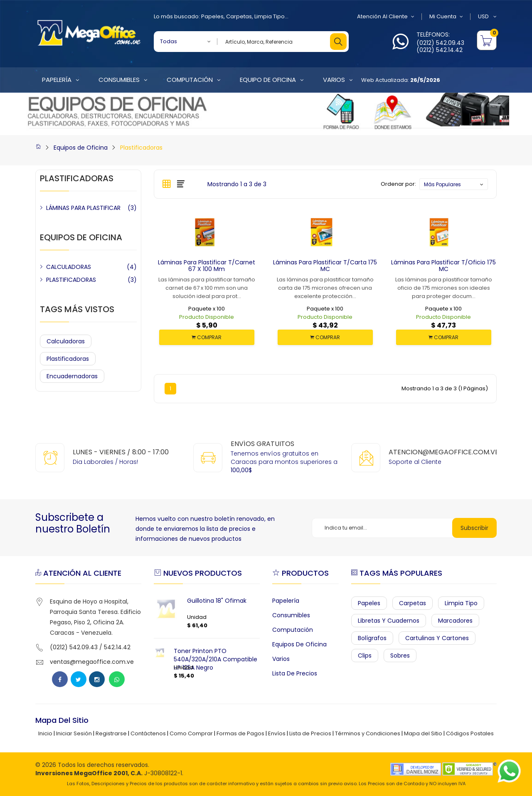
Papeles (212, 16)
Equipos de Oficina (81, 148)
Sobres (400, 656)
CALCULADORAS (69, 267)
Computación (293, 630)
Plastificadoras (141, 148)
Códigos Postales (470, 733)
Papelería (286, 601)
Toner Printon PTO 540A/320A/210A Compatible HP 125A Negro (216, 659)
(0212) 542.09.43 (440, 43)
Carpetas (239, 16)
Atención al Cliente (386, 17)
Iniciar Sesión (74, 733)
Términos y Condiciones (368, 733)
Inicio (45, 733)
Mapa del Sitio (423, 733)
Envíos (277, 733)
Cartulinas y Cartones (437, 638)
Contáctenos (148, 733)
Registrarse (111, 733)
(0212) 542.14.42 (440, 50)
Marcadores (455, 621)
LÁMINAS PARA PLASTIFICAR (83, 208)
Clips (365, 656)
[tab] (167, 184)
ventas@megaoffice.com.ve (92, 662)
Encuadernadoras (72, 376)
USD (487, 17)
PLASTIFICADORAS (71, 280)
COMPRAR (207, 337)
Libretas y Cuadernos (389, 621)
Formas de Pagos (240, 733)
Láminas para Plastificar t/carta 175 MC (325, 266)
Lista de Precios (295, 673)
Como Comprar (191, 733)
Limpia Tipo (270, 16)
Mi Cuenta (446, 17)
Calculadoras (66, 341)
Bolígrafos (372, 638)
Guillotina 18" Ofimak (217, 601)
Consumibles (291, 615)
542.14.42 (117, 647)
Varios (281, 659)
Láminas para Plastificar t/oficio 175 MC (443, 266)
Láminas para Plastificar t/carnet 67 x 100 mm (207, 266)
